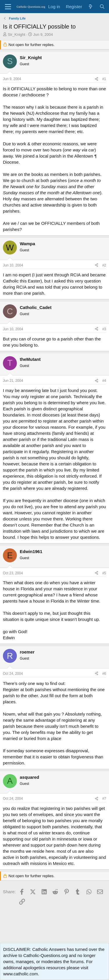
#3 (104, 329)
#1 (104, 79)
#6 (104, 674)
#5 (104, 573)
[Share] (97, 79)
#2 (104, 265)
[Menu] (8, 7)
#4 (104, 381)
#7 (104, 799)
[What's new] (91, 7)
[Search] (102, 7)
